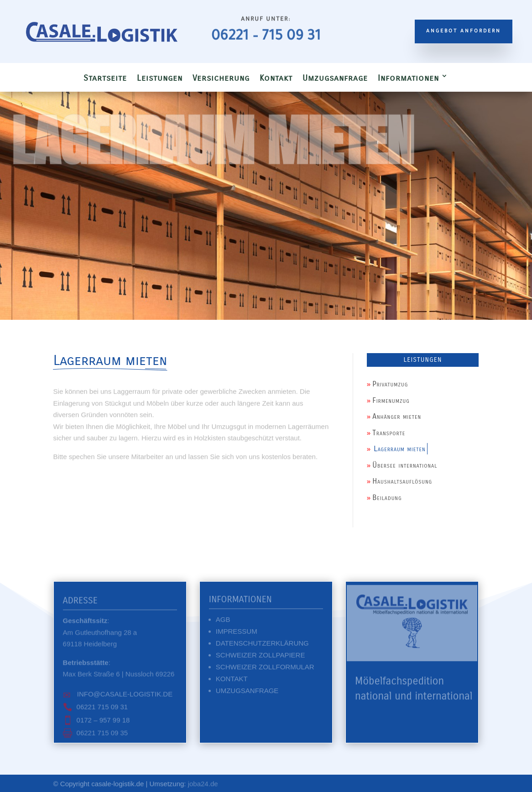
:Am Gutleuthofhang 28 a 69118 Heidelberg (100, 635)
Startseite (105, 78)
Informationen (408, 78)
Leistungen (160, 78)
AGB (223, 622)
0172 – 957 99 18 (103, 722)
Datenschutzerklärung (262, 645)
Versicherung (221, 78)
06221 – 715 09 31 (266, 37)
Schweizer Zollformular (265, 669)
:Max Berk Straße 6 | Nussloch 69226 (119, 671)
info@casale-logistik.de (124, 696)
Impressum (237, 633)
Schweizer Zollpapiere (261, 657)
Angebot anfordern (464, 31)
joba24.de (203, 784)
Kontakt (276, 78)
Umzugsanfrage (335, 78)
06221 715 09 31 (102, 709)
